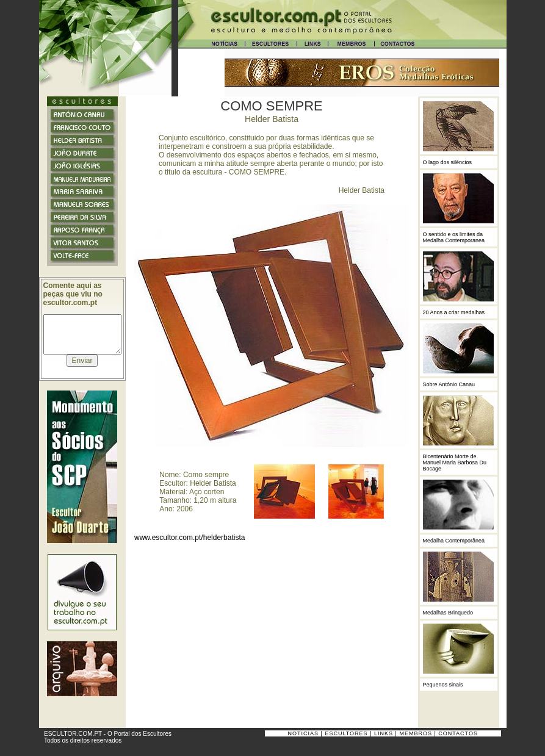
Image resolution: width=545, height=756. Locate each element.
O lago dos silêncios (448, 162)
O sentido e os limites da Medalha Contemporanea (454, 237)
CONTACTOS (458, 733)
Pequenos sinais (443, 685)
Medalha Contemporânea (454, 541)
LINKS (384, 733)
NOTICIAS (304, 733)
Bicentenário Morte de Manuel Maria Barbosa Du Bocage (455, 463)
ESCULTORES (346, 733)
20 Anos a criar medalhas (454, 312)
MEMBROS (416, 733)
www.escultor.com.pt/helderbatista (189, 538)
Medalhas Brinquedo (448, 613)
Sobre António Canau (449, 384)
